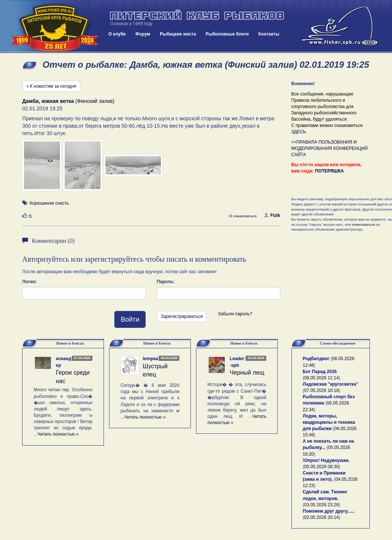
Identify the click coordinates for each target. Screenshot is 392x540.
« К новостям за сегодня (51, 86)
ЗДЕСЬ (299, 132)
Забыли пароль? (235, 314)
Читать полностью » (58, 434)
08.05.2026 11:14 (322, 378)
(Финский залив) (68, 101)
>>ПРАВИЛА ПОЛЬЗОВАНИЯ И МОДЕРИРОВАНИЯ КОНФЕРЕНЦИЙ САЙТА (330, 148)
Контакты (269, 34)
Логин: (29, 282)
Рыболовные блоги (227, 34)
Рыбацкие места (178, 34)
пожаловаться (243, 216)
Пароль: (166, 282)
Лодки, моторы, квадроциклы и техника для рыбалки (329, 422)
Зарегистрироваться (182, 316)
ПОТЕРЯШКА (330, 171)
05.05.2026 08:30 (322, 467)
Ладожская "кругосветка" (331, 384)
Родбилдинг (316, 359)
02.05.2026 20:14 (322, 517)
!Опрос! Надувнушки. (326, 460)
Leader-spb (237, 362)
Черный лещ (247, 373)
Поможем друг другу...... (329, 511)
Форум (143, 34)
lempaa (150, 359)
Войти (130, 319)
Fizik (272, 215)
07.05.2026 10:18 (322, 390)
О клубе (117, 34)
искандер (64, 362)
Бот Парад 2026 (320, 372)
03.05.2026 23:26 (322, 505)
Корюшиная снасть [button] (49, 203)
